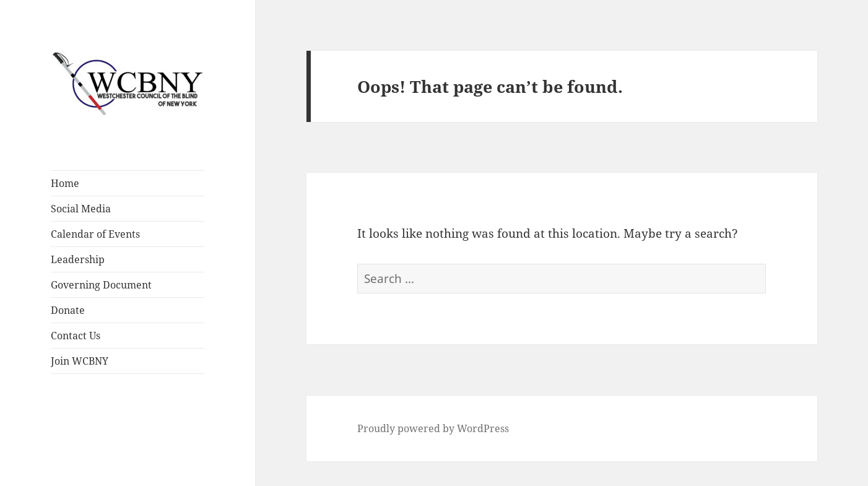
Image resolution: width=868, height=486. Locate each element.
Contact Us (76, 336)
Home (65, 183)
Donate (68, 310)
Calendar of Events (95, 234)
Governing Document (101, 285)
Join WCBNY (80, 361)
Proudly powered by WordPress (433, 428)
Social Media (81, 209)
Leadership (78, 259)
